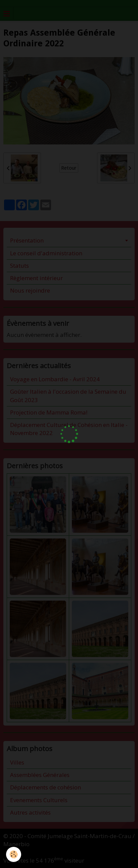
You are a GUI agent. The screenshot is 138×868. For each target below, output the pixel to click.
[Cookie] (14, 854)
